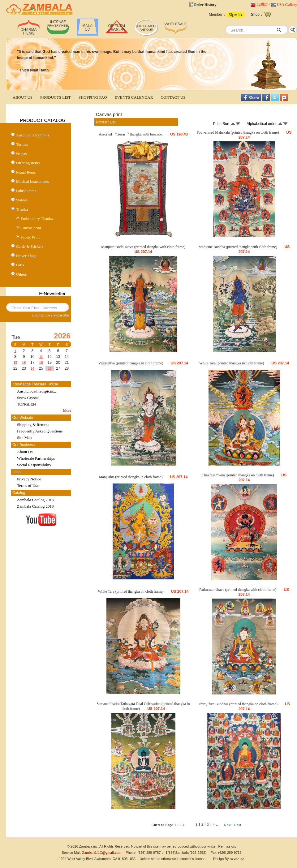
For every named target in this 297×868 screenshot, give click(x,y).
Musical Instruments (33, 181)
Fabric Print (30, 237)
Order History (205, 5)
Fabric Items (26, 191)
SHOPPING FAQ (93, 97)
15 (15, 362)
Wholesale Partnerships (36, 458)
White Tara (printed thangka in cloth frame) (232, 363)
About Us (25, 452)
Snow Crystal (28, 398)
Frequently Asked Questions (40, 431)
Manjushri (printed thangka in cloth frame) (131, 477)
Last (238, 825)
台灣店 (262, 5)
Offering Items (28, 163)
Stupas (22, 154)
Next (228, 825)
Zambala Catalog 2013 (35, 500)
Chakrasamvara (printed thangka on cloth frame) (238, 475)
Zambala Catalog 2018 (35, 506)
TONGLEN (26, 404)
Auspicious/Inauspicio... (37, 391)
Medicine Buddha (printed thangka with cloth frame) (238, 247)
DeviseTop (237, 859)
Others (22, 274)
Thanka (22, 209)
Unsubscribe (41, 315)
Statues (22, 200)
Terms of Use (28, 486)
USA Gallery (287, 5)
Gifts (20, 265)
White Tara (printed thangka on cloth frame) (131, 591)
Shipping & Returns (33, 425)
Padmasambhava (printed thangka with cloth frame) (238, 590)
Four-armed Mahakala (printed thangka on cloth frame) (238, 132)
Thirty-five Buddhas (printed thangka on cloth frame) (238, 704)
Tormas (22, 144)
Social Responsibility (34, 465)
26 (50, 368)
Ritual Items (26, 172)
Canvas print (31, 228)
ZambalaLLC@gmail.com (102, 853)
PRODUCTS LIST (56, 97)
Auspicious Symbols (33, 135)
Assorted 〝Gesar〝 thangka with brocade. (131, 134)
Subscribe (61, 315)
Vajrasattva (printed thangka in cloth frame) (131, 363)
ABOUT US (23, 97)
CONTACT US (173, 97)
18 (41, 362)
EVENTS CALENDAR (134, 97)
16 (24, 362)
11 (41, 357)
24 (32, 368)
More (67, 410)
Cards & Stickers (30, 246)
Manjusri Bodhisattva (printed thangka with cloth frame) (143, 247)
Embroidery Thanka (37, 219)
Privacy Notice (29, 479)
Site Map (24, 438)
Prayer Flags (26, 256)
